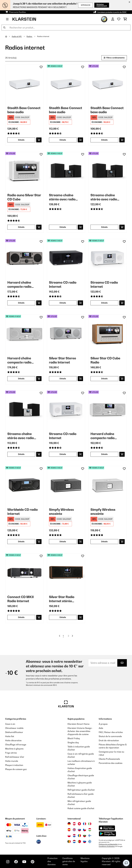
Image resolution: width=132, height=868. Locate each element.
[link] (24, 84)
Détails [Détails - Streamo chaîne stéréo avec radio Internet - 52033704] (63, 227)
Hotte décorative (13, 740)
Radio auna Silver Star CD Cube (24, 197)
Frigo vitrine (11, 753)
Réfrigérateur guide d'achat (81, 790)
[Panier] (125, 19)
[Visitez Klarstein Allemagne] (69, 824)
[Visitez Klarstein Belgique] (69, 842)
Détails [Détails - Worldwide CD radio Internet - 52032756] (21, 542)
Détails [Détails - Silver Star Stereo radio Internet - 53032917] (63, 379)
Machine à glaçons (14, 749)
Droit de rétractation (109, 740)
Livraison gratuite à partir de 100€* (112, 12)
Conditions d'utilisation (107, 846)
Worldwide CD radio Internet (23, 512)
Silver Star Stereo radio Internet (63, 360)
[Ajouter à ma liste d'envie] (41, 67)
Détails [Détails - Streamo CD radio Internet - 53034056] (63, 454)
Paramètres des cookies (111, 763)
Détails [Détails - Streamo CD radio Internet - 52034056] (104, 303)
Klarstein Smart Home (79, 724)
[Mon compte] (113, 19)
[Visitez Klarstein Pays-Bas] (74, 842)
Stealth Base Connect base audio (24, 110)
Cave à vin (10, 724)
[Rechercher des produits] (66, 28)
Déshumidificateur (14, 732)
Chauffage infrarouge (16, 745)
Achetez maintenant (98, 5)
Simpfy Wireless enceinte (61, 512)
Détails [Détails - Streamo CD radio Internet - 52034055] (63, 303)
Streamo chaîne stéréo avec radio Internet (62, 197)
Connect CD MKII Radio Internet (20, 599)
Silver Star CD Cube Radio (105, 360)
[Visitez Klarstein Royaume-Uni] (74, 830)
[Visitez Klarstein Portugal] (79, 842)
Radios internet (43, 36)
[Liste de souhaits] (119, 19)
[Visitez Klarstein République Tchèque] (85, 830)
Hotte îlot (10, 736)
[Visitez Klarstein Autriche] (74, 824)
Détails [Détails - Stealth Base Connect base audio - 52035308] (63, 140)
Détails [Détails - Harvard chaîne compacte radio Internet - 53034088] (104, 454)
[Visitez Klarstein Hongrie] (90, 830)
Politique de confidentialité (108, 844)
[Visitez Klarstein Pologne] (69, 836)
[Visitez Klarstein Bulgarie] (85, 836)
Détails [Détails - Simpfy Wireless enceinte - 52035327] (104, 542)
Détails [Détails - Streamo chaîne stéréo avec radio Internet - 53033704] (104, 227)
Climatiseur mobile (14, 728)
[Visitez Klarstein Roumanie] (79, 836)
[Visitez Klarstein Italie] (90, 824)
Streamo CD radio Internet (63, 284)
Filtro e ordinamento (114, 58)
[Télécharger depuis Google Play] (107, 834)
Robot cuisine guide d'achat (81, 808)
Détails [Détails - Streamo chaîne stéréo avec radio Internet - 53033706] (21, 454)
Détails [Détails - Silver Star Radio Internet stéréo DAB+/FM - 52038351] (63, 617)
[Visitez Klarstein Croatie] (74, 836)
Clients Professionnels (109, 759)
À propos (103, 724)
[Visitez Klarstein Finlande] (90, 836)
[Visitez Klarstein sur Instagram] (8, 862)
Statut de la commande (110, 736)
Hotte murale (12, 761)
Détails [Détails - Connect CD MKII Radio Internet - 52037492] (21, 617)
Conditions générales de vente (69, 861)
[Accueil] (8, 36)
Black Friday (74, 738)
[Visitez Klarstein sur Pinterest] (32, 862)
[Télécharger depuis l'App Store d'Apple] (107, 828)
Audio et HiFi (17, 36)
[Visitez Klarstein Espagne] (69, 830)
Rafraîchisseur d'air (15, 757)
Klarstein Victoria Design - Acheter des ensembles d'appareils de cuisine (80, 731)
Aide (101, 728)
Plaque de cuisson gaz (16, 769)
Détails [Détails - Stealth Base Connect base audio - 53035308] (104, 140)
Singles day (73, 742)
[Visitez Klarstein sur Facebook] (16, 862)
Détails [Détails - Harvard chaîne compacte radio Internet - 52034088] (21, 379)
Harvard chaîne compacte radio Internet (19, 285)
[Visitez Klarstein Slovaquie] (79, 830)
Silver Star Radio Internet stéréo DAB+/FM (62, 599)
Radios (30, 36)
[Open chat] (126, 863)
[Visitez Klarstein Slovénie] (85, 842)
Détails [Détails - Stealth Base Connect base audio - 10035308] (21, 140)
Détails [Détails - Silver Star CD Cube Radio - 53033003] (104, 379)
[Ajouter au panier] (39, 140)
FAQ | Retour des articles (111, 732)
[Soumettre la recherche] (4, 28)
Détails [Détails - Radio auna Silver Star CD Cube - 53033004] (21, 227)
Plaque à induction (14, 765)
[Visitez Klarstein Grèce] (90, 842)
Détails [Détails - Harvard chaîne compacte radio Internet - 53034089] (21, 303)
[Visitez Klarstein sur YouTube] (24, 862)
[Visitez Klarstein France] (85, 824)
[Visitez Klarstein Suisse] (79, 824)
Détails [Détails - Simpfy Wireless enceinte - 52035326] (63, 542)
